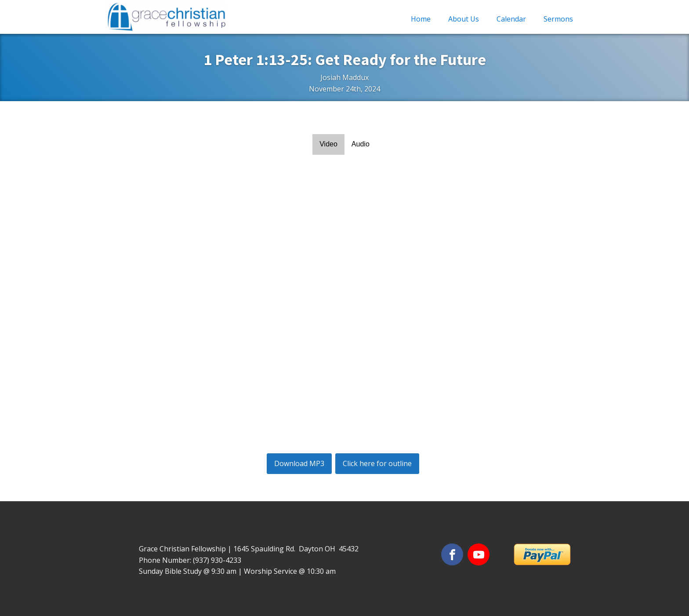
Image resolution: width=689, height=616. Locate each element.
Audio (361, 144)
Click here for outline (377, 463)
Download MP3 (299, 463)
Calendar (511, 19)
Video (328, 144)
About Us (464, 19)
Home (421, 19)
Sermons (558, 19)
